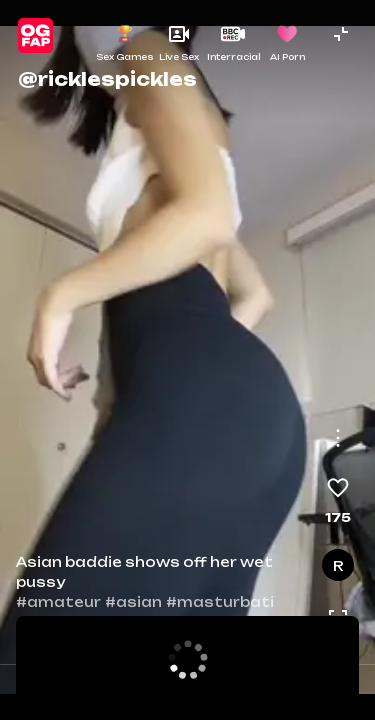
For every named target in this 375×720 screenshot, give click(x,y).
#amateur (58, 602)
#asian (133, 602)
